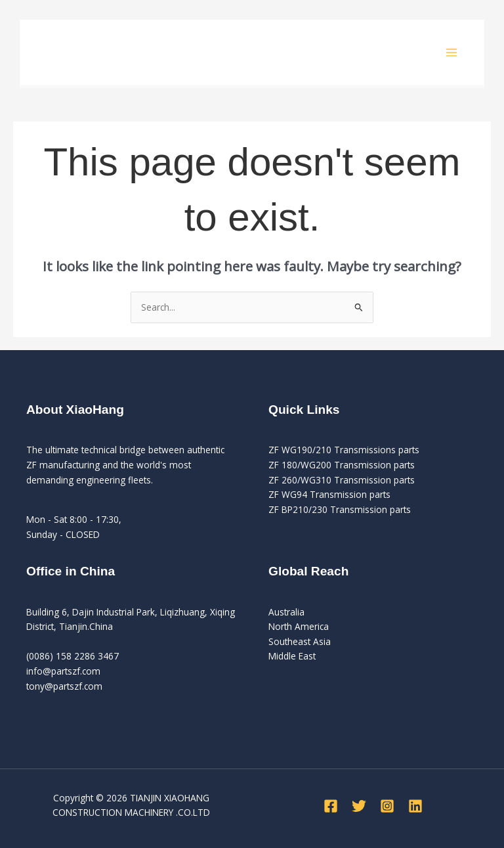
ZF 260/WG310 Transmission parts (342, 480)
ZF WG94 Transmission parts (329, 494)
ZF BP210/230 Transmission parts (340, 509)
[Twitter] (359, 806)
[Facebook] (331, 806)
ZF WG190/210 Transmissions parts (344, 450)
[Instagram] (387, 806)
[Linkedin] (415, 806)
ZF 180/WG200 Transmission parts (342, 465)
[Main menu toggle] (452, 52)
